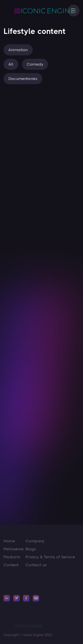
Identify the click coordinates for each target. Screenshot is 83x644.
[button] (74, 11)
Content (11, 565)
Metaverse (14, 549)
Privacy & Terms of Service (50, 557)
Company (35, 541)
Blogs (31, 549)
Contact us (36, 565)
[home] (33, 11)
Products (12, 557)
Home (9, 541)
